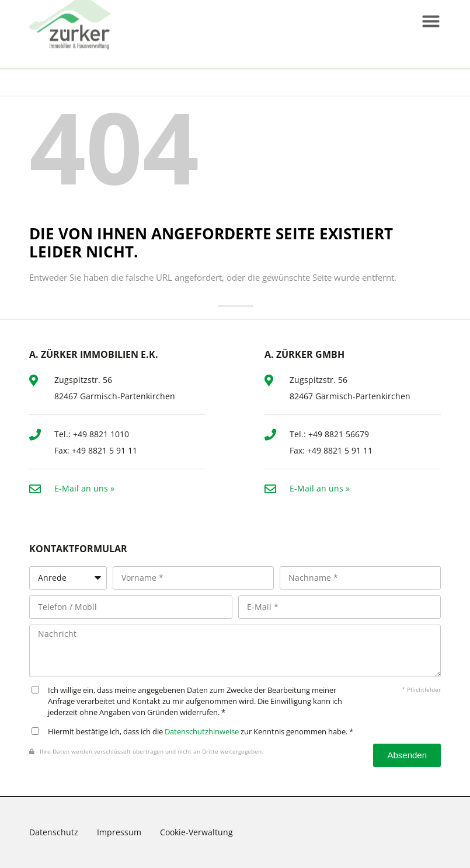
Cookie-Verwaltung (196, 832)
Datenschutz (54, 832)
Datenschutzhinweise (202, 732)
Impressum (119, 832)
